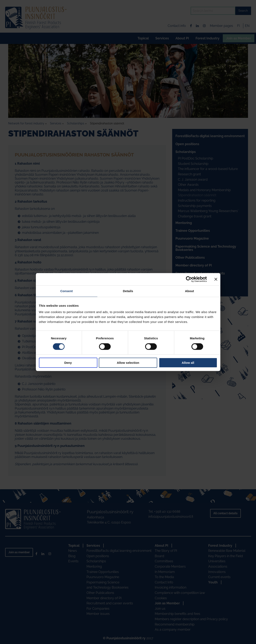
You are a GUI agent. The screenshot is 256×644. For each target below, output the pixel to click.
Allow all (188, 363)
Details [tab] (128, 291)
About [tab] (190, 291)
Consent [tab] (67, 291)
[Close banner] (216, 279)
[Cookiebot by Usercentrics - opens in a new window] (189, 279)
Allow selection (128, 363)
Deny (68, 363)
